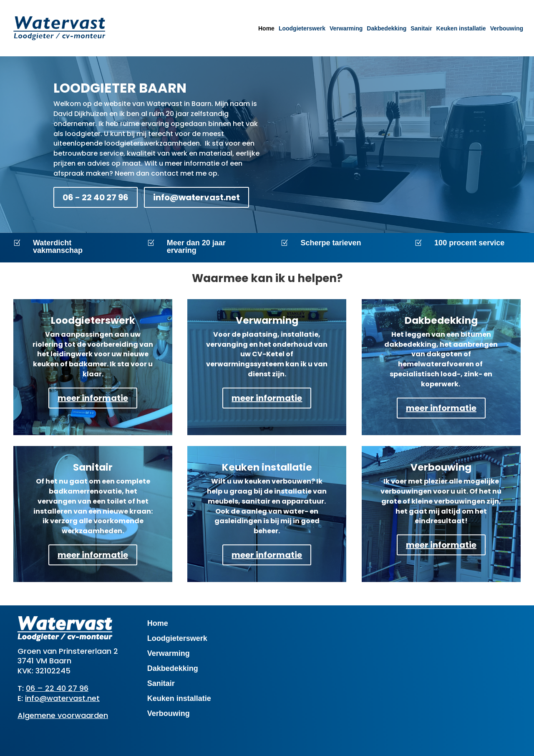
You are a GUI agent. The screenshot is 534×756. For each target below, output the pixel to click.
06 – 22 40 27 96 (57, 688)
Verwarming (346, 28)
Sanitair (421, 28)
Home (266, 28)
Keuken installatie (461, 28)
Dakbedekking (387, 28)
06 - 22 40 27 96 (96, 197)
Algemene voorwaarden (63, 715)
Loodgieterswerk (302, 28)
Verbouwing (507, 28)
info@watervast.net (196, 197)
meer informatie (93, 398)
